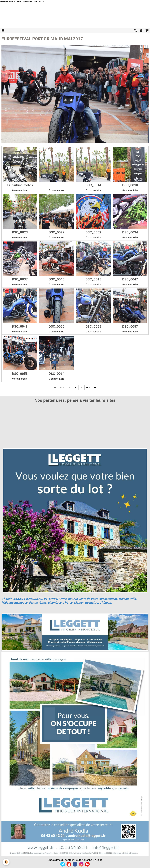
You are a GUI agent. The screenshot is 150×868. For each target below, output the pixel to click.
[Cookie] (6, 862)
